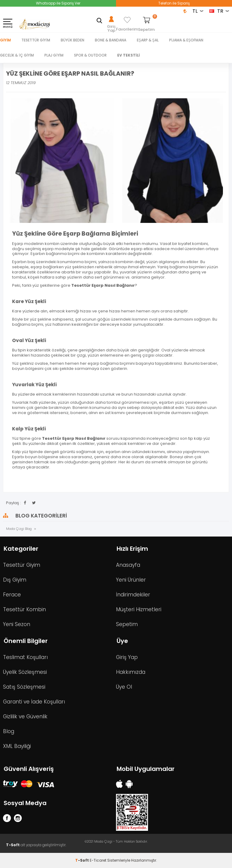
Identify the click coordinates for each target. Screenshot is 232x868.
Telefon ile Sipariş (174, 3)
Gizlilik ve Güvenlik (25, 716)
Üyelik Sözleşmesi (25, 672)
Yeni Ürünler (131, 580)
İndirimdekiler (133, 595)
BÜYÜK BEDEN (72, 40)
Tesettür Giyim (22, 565)
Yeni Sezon (17, 624)
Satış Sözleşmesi (24, 687)
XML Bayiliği (17, 746)
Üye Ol (124, 687)
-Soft (82, 860)
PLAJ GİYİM (54, 55)
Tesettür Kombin (24, 609)
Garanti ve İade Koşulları (34, 702)
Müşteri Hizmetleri (139, 609)
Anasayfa (128, 565)
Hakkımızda (131, 672)
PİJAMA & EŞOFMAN (186, 40)
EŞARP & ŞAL (148, 40)
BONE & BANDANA (111, 40)
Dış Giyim (15, 580)
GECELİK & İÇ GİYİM (17, 55)
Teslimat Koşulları (25, 657)
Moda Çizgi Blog (19, 529)
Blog (9, 731)
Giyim (5, 40)
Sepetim (127, 624)
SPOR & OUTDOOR (90, 55)
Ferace (12, 595)
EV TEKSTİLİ (129, 55)
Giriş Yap (127, 657)
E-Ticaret (98, 860)
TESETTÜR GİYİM (36, 40)
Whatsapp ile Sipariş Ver (58, 3)
